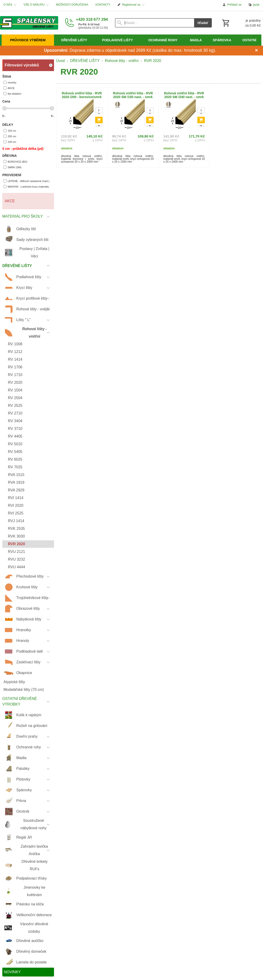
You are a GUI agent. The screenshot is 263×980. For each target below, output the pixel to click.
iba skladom (12, 94)
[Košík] (241, 23)
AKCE (9, 88)
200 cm (10, 136)
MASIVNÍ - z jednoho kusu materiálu (26, 187)
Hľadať (203, 23)
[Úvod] (29, 23)
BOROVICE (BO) (15, 162)
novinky (10, 82)
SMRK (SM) (12, 167)
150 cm (10, 131)
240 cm (10, 142)
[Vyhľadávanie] (155, 23)
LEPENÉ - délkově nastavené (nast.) (26, 181)
